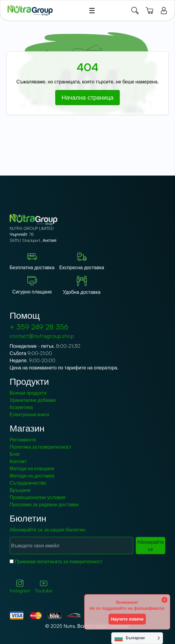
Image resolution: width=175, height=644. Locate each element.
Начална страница (88, 97)
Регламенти (23, 440)
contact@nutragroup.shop (42, 336)
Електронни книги (29, 414)
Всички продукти (28, 393)
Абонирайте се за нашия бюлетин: (48, 530)
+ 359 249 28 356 (39, 327)
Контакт (18, 461)
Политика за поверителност (41, 447)
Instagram (20, 587)
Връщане (20, 490)
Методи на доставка (32, 476)
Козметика (21, 407)
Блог (15, 454)
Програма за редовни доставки (44, 504)
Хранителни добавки (33, 400)
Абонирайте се (150, 546)
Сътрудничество (28, 483)
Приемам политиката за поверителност (59, 561)
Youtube (44, 587)
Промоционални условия (37, 497)
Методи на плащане (32, 468)
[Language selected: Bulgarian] (137, 638)
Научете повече (127, 619)
